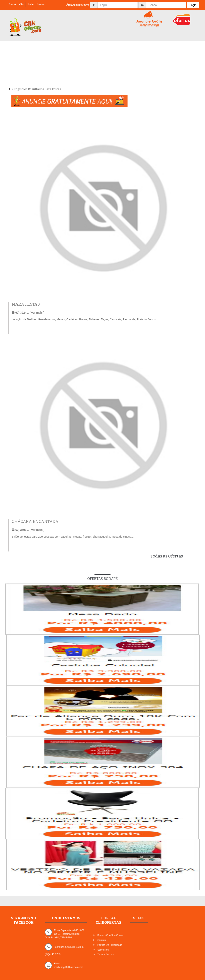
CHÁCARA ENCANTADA (35, 522)
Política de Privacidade (110, 945)
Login (193, 5)
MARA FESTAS (26, 304)
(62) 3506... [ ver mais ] (28, 530)
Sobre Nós (103, 950)
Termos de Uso (106, 955)
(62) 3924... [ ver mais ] (28, 313)
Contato (101, 940)
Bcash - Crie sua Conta (110, 935)
